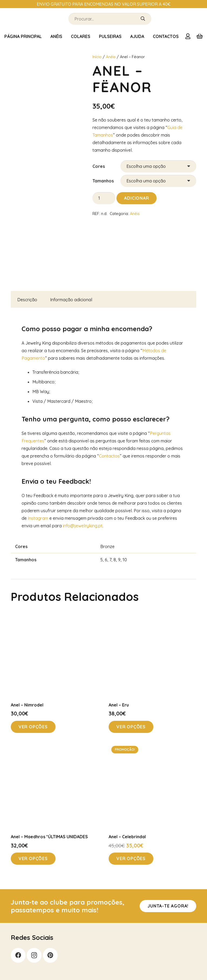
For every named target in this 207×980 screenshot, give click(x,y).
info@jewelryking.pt (83, 526)
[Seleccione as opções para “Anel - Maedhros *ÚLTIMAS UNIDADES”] (33, 859)
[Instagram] (34, 955)
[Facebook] (18, 955)
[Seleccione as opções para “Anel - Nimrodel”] (33, 727)
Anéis (111, 57)
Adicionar (136, 198)
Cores (99, 166)
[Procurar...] (110, 19)
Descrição (27, 300)
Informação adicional (71, 300)
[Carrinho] (199, 36)
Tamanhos (103, 181)
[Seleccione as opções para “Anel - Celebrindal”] (131, 859)
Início (97, 57)
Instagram (38, 518)
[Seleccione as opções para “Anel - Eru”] (131, 727)
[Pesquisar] (143, 19)
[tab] (27, 299)
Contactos (109, 456)
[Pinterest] (50, 955)
